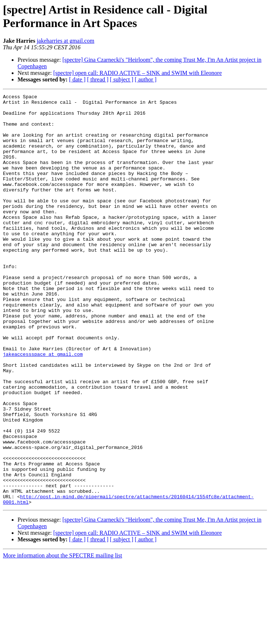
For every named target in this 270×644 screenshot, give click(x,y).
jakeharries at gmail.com (65, 41)
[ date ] (77, 79)
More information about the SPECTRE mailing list (62, 638)
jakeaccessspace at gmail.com (43, 407)
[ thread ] (98, 79)
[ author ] (146, 79)
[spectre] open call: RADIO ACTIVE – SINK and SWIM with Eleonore (138, 73)
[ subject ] (122, 79)
